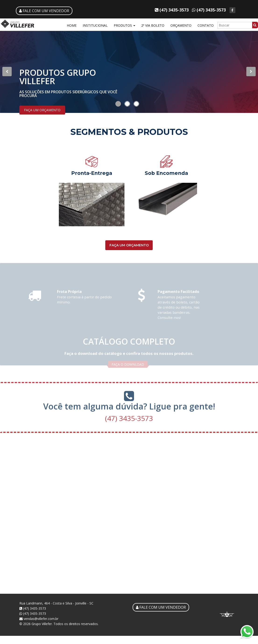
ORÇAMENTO (181, 25)
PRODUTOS (124, 25)
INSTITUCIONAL (95, 25)
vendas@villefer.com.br (39, 619)
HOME (72, 25)
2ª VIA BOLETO (153, 25)
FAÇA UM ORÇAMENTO (42, 110)
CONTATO (206, 25)
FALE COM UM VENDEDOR (44, 11)
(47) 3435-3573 (129, 417)
